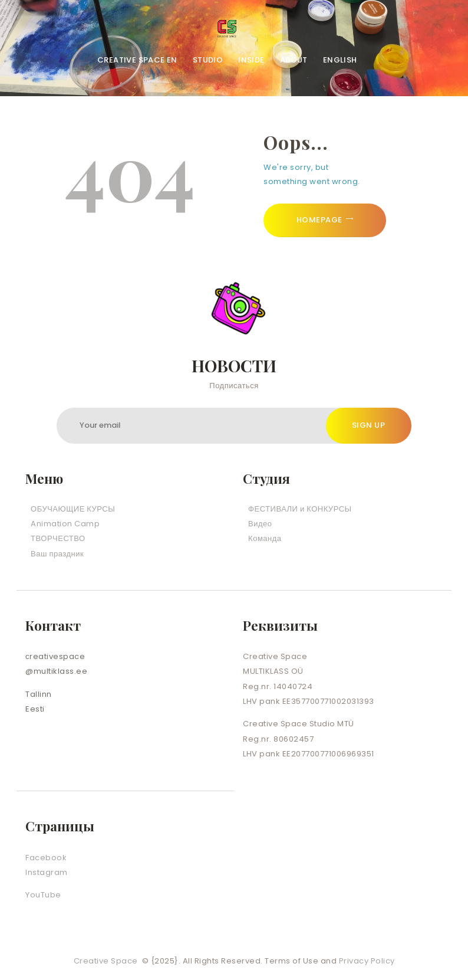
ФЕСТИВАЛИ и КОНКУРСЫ (300, 509)
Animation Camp (65, 524)
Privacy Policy (367, 961)
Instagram (47, 872)
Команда (265, 538)
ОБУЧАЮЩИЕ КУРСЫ (73, 509)
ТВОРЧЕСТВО (58, 538)
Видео (260, 524)
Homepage (319, 220)
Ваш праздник (57, 554)
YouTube (43, 895)
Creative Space (107, 961)
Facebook (46, 858)
